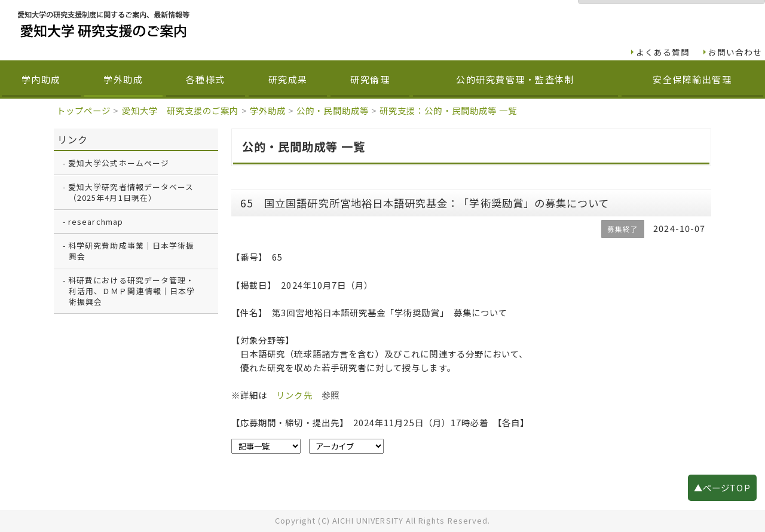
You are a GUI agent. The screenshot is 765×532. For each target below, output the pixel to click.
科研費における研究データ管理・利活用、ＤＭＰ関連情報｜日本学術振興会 (131, 291)
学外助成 (123, 79)
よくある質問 (663, 52)
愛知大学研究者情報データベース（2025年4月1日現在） (131, 192)
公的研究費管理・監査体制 (515, 79)
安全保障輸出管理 (692, 79)
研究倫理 (370, 79)
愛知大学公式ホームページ (119, 163)
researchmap (96, 221)
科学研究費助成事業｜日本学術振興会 (131, 251)
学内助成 (41, 79)
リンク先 (294, 395)
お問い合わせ (735, 52)
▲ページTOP (722, 487)
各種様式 (206, 79)
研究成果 (288, 79)
